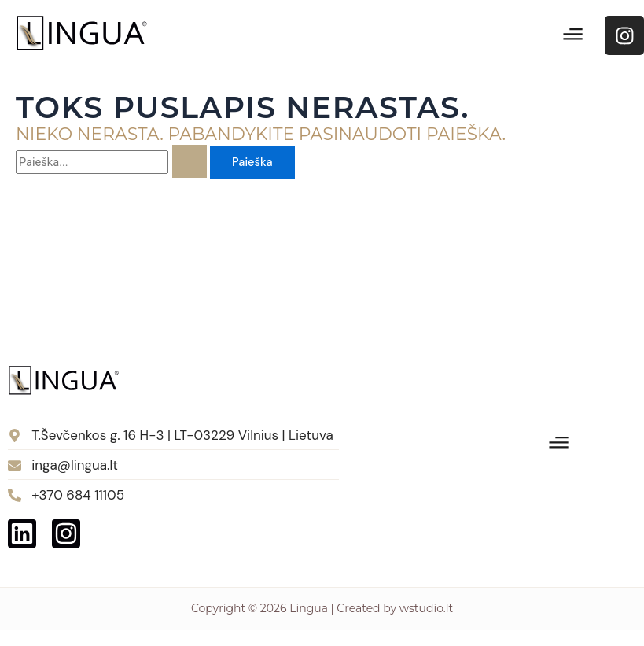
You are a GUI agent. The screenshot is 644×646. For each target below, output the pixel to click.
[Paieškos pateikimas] (190, 161)
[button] (573, 35)
